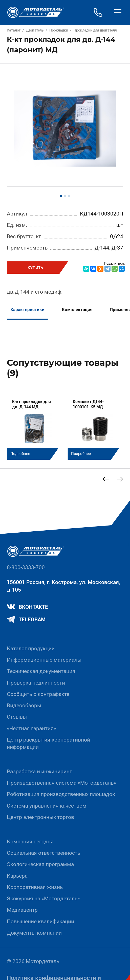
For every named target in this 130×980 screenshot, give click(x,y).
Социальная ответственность (44, 853)
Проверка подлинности (36, 683)
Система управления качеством (47, 806)
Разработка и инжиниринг (39, 772)
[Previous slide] (106, 479)
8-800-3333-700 (26, 567)
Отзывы (17, 717)
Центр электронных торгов (40, 817)
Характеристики (27, 310)
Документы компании (34, 933)
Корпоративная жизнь (35, 887)
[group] (35, 427)
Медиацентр (22, 910)
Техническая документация (41, 671)
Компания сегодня (30, 842)
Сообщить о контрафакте (38, 694)
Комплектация (77, 310)
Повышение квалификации (40, 922)
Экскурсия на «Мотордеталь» (43, 899)
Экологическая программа (40, 864)
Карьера (17, 876)
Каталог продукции (31, 649)
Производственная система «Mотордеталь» (61, 783)
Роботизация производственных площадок (61, 794)
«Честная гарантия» (31, 728)
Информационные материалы (44, 660)
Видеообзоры (24, 706)
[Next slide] (120, 479)
